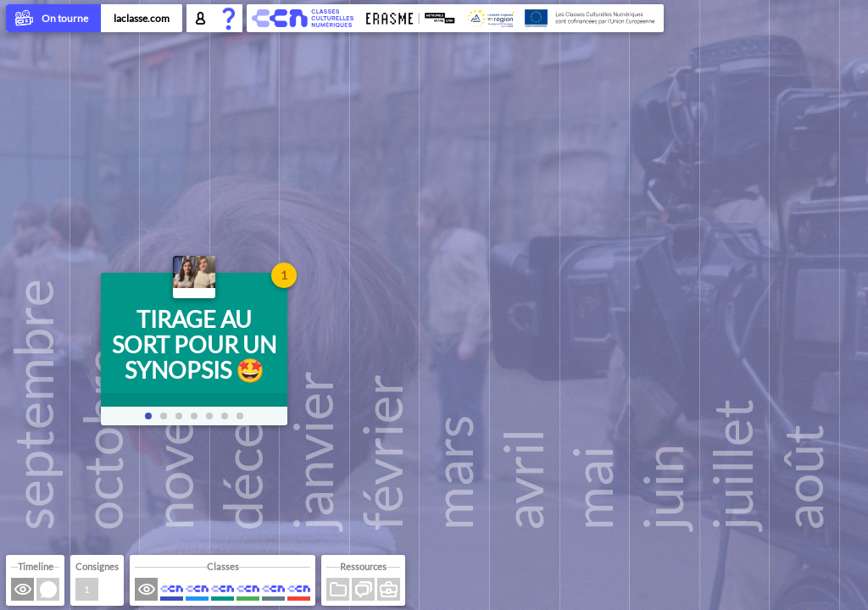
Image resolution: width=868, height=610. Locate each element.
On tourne (53, 19)
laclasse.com (142, 18)
